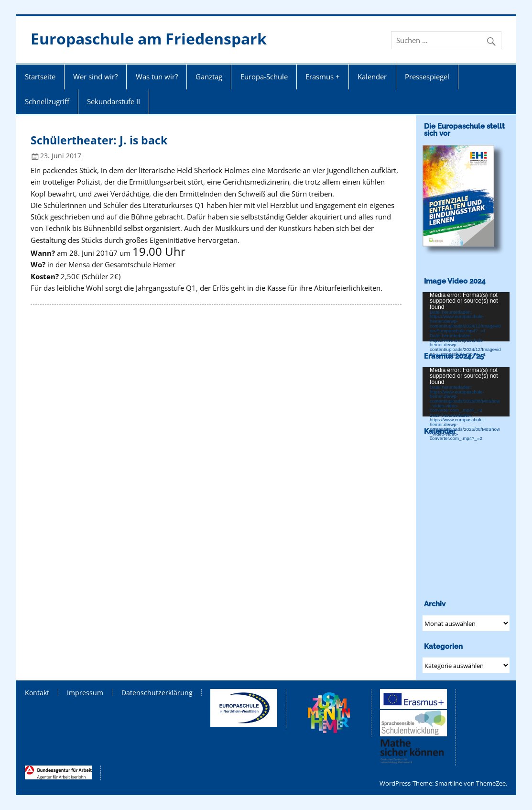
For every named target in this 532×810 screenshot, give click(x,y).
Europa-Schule (264, 77)
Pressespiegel (427, 77)
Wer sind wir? (95, 77)
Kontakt (37, 693)
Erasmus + (323, 77)
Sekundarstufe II (114, 101)
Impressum (85, 693)
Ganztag (209, 77)
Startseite (40, 77)
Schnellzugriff (47, 101)
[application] (466, 317)
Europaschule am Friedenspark (149, 38)
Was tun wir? (157, 77)
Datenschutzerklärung (157, 693)
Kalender (372, 77)
